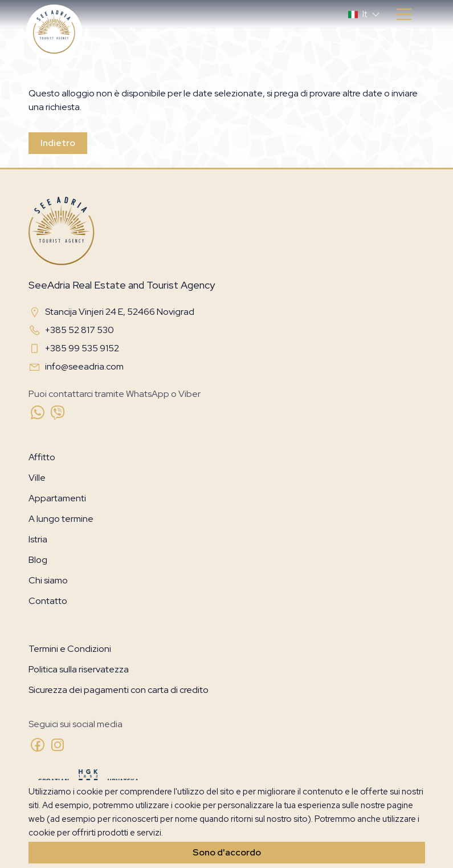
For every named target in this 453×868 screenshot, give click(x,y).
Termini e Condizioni (70, 649)
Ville (37, 478)
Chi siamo (48, 580)
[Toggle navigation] (404, 15)
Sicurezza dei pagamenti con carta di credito (119, 690)
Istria (38, 539)
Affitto (42, 457)
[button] (365, 14)
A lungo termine (61, 519)
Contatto (48, 601)
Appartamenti (57, 498)
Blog (38, 560)
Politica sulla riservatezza (79, 669)
